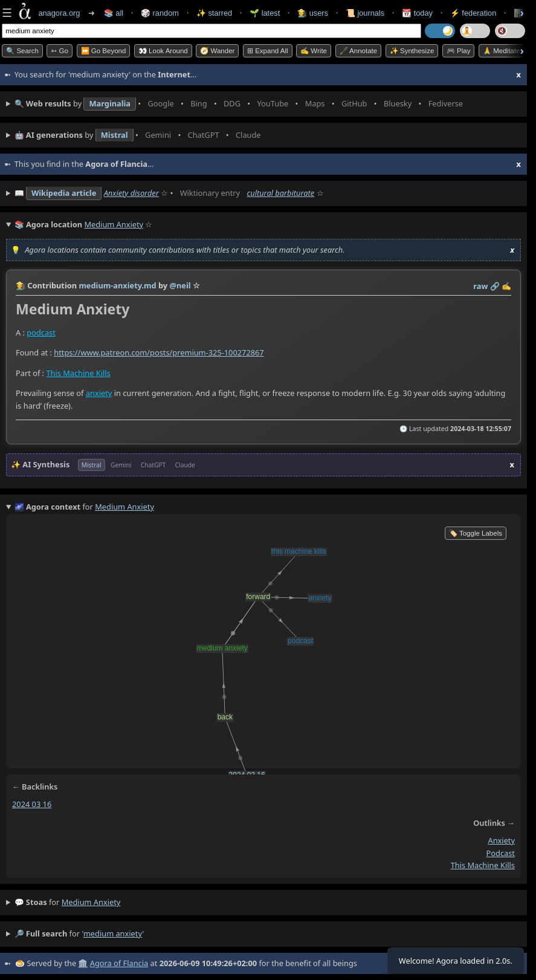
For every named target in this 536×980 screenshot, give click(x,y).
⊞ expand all (268, 51)
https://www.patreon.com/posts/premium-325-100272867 (159, 352)
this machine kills (483, 866)
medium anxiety (91, 902)
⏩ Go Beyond (104, 51)
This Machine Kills (78, 373)
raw (480, 286)
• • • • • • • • (241, 104)
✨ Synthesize (412, 51)
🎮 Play (459, 51)
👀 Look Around (163, 51)
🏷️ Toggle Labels (476, 533)
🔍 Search (22, 51)
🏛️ (83, 963)
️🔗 (495, 286)
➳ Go (60, 51)
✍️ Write (314, 51)
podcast (41, 333)
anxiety (99, 393)
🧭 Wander (217, 51)
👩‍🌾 (21, 285)
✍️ (506, 286)
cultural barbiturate (280, 193)
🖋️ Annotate (359, 51)
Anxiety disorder (131, 193)
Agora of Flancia (119, 963)
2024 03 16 (32, 804)
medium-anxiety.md (117, 285)
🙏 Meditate (501, 51)
